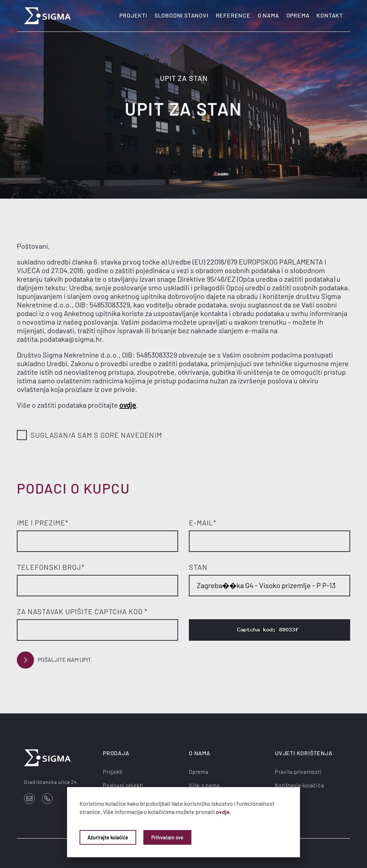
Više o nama (204, 785)
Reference (233, 15)
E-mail (203, 523)
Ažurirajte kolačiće (108, 837)
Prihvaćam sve (167, 837)
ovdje (128, 405)
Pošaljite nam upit (54, 660)
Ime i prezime (43, 523)
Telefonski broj (51, 567)
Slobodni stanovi (182, 15)
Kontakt (330, 15)
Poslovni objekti (123, 785)
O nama (268, 15)
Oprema (298, 15)
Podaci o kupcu (73, 488)
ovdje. (223, 812)
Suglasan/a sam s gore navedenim (89, 435)
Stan (198, 567)
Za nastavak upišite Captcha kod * (82, 611)
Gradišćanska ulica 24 (51, 782)
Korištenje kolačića (299, 785)
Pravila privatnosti (298, 772)
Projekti (133, 15)
